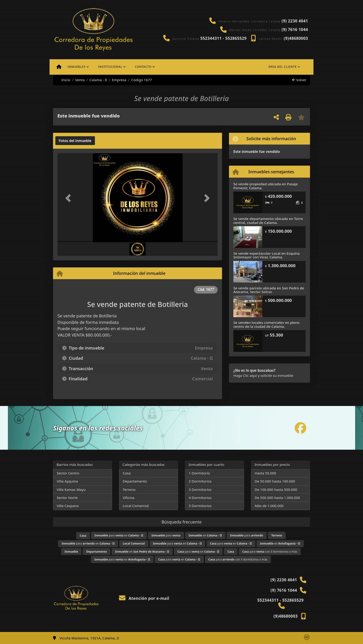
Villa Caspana (68, 506)
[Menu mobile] (59, 67)
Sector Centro (68, 473)
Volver (299, 80)
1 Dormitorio (199, 473)
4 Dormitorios (200, 498)
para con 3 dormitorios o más (270, 552)
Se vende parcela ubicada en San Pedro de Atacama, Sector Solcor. (269, 290)
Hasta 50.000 (265, 473)
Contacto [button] (143, 67)
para (166, 535)
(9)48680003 (296, 38)
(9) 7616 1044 (295, 29)
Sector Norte (67, 498)
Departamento (135, 481)
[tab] (75, 141)
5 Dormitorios (200, 506)
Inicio (63, 80)
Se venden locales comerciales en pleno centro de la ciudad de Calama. (266, 324)
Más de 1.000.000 (269, 506)
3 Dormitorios (200, 489)
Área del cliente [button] (282, 67)
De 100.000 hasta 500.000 (276, 489)
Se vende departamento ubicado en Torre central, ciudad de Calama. (268, 221)
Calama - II (98, 80)
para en (119, 535)
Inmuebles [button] (77, 67)
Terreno (129, 489)
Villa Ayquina (67, 481)
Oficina (128, 498)
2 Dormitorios (200, 481)
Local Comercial (136, 506)
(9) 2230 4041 (295, 21)
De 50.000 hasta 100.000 (275, 481)
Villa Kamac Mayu (71, 489)
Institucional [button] (110, 67)
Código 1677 (142, 80)
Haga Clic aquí (245, 375)
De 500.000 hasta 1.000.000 (277, 498)
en (205, 535)
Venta (80, 80)
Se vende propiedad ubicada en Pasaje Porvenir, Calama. (266, 186)
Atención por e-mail (144, 598)
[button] (69, 198)
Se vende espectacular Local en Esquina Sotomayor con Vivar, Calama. (267, 255)
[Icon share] (300, 428)
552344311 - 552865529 (223, 38)
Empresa (119, 80)
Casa (127, 473)
